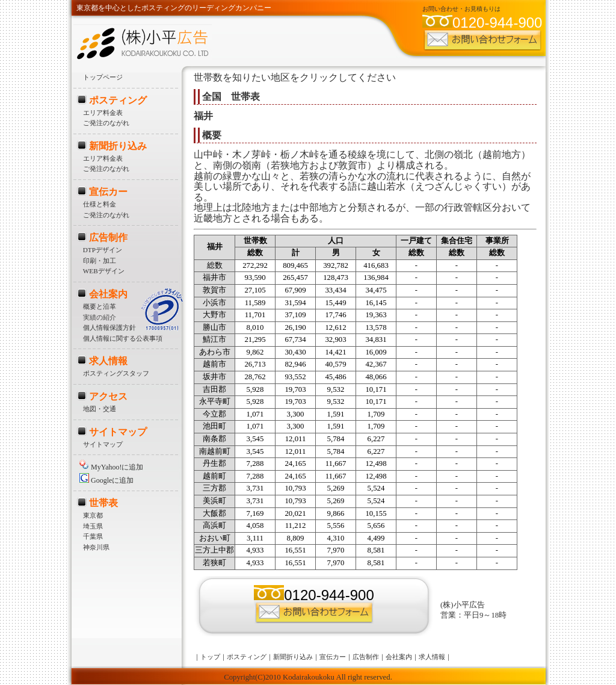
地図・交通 (100, 409)
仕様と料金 (100, 204)
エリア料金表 (103, 113)
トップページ (103, 77)
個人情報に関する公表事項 (123, 338)
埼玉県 (93, 526)
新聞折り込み (118, 146)
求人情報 (108, 361)
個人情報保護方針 (109, 327)
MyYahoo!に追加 (111, 467)
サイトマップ (118, 432)
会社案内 (108, 294)
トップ (210, 657)
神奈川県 (96, 547)
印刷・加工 (100, 261)
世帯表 (103, 503)
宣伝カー (108, 192)
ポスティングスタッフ (116, 373)
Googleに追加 (106, 480)
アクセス (108, 396)
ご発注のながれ (106, 123)
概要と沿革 (100, 306)
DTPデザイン (103, 250)
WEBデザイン (104, 271)
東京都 (93, 515)
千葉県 (93, 536)
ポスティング (118, 100)
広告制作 (108, 237)
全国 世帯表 (231, 97)
